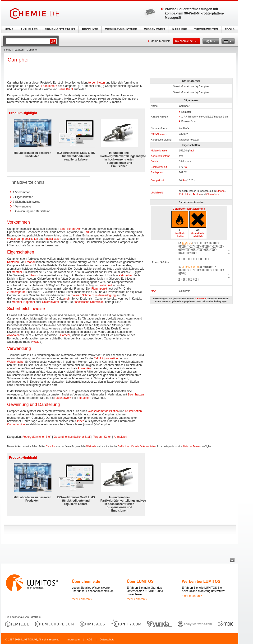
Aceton (197, 194)
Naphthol (29, 302)
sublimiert (106, 285)
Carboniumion (16, 424)
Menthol (17, 272)
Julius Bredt (66, 89)
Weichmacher (16, 362)
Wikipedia (91, 446)
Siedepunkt (157, 172)
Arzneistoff (120, 437)
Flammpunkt (99, 289)
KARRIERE (180, 29)
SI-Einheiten (200, 299)
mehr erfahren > (82, 599)
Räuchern (85, 398)
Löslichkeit (157, 193)
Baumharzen (136, 395)
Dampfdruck (158, 180)
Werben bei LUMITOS (201, 581)
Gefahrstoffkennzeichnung (189, 209)
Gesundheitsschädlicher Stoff (72, 437)
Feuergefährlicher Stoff (37, 437)
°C (185, 167)
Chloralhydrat (50, 302)
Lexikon (19, 50)
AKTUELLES (29, 29)
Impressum (73, 639)
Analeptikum (85, 368)
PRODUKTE (90, 29)
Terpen (97, 437)
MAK (154, 291)
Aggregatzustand (161, 156)
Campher (51, 446)
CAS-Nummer (159, 134)
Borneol (65, 335)
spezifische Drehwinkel (90, 302)
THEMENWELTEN (206, 29)
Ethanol (221, 191)
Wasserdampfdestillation (23, 239)
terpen (92, 83)
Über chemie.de (86, 581)
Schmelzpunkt (159, 167)
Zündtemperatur (17, 292)
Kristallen (13, 262)
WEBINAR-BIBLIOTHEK (121, 29)
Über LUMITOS (140, 581)
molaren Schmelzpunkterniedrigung (93, 295)
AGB (90, 639)
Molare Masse (159, 150)
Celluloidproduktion (106, 358)
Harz (86, 232)
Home (8, 50)
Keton (101, 83)
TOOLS (230, 29)
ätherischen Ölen (71, 229)
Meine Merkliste (161, 41)
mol (192, 150)
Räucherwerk (63, 398)
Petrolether (185, 194)
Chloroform (213, 194)
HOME (9, 29)
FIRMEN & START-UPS (60, 29)
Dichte (154, 161)
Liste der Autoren (192, 446)
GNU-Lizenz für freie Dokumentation (137, 446)
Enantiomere (49, 86)
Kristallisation (53, 239)
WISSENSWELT (155, 29)
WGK (36, 342)
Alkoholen (13, 335)
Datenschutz (107, 639)
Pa (184, 180)
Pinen (81, 421)
